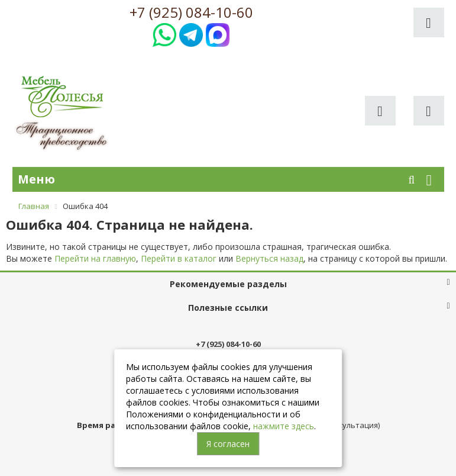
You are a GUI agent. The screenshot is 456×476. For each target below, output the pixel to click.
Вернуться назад (269, 258)
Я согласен (228, 444)
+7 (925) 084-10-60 (191, 12)
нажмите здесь (284, 426)
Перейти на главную (95, 258)
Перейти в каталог (179, 258)
